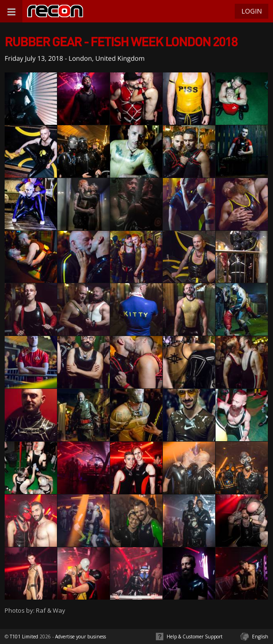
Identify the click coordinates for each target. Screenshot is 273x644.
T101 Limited (24, 637)
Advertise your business (80, 637)
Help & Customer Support (195, 637)
